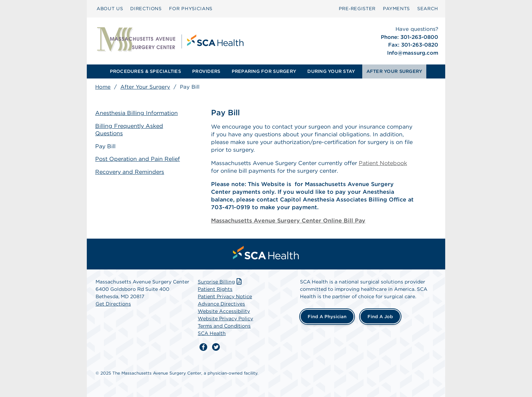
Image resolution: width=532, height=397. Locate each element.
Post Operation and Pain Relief (138, 159)
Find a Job (380, 317)
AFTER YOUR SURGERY (394, 71)
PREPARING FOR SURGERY (264, 71)
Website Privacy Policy (225, 319)
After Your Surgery (145, 87)
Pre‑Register (357, 9)
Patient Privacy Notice (225, 296)
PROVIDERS (206, 71)
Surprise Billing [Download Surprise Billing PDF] (220, 282)
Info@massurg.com (413, 53)
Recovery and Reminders (130, 172)
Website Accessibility (224, 311)
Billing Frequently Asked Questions (129, 130)
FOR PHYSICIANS (191, 9)
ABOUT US (110, 9)
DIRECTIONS (146, 9)
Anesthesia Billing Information (136, 113)
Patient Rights (215, 289)
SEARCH (428, 9)
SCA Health (212, 333)
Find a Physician (327, 317)
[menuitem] (110, 9)
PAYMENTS (396, 9)
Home (103, 87)
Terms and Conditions (224, 326)
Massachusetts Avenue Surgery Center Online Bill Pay (288, 221)
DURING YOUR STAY (331, 71)
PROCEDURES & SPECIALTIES (145, 71)
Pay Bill (105, 146)
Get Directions (113, 304)
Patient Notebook (383, 163)
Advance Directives (221, 304)
